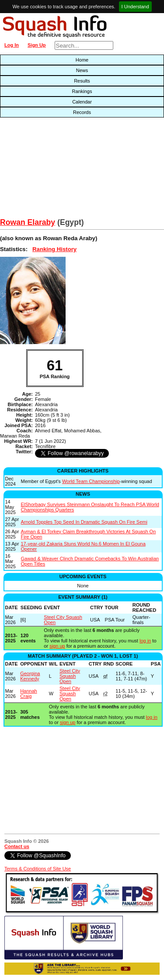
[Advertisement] (52, 170)
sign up (57, 646)
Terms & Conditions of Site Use (38, 869)
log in (145, 641)
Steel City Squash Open (70, 676)
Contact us (17, 846)
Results (82, 81)
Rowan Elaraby (28, 222)
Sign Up (37, 45)
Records (82, 112)
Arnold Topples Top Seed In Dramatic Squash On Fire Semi (84, 522)
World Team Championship (91, 481)
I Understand (135, 7)
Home (82, 60)
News (82, 70)
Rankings (82, 91)
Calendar (82, 102)
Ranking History (54, 249)
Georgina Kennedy (30, 676)
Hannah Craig (29, 694)
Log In (12, 45)
